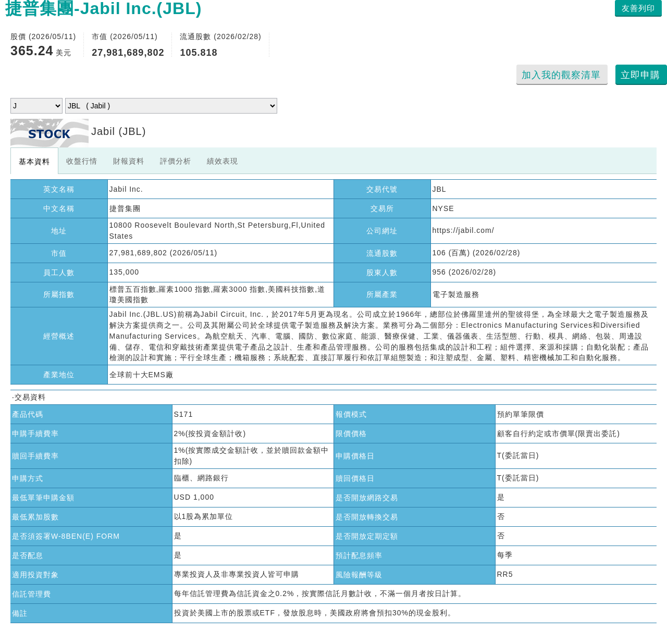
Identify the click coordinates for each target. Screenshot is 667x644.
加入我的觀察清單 (561, 75)
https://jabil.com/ (464, 230)
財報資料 (129, 161)
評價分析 (176, 161)
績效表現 (223, 161)
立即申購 (640, 75)
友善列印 (638, 8)
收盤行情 (82, 161)
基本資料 (34, 162)
